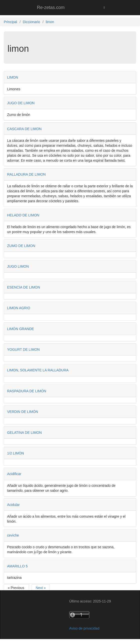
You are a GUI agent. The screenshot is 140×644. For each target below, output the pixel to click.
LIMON (13, 77)
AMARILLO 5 (17, 566)
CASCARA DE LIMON (24, 129)
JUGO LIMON (18, 266)
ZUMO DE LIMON (21, 246)
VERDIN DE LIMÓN (23, 412)
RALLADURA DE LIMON (27, 174)
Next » (41, 588)
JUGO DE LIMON (21, 103)
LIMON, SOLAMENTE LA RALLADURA (38, 370)
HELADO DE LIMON (23, 215)
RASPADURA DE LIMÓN (27, 391)
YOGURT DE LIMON (24, 349)
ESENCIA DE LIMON (24, 287)
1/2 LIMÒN (16, 453)
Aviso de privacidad (84, 628)
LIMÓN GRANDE (21, 329)
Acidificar (14, 474)
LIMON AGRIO (19, 308)
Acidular (14, 505)
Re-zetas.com (51, 7)
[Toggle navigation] (104, 7)
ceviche (13, 535)
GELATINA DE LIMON (25, 433)
